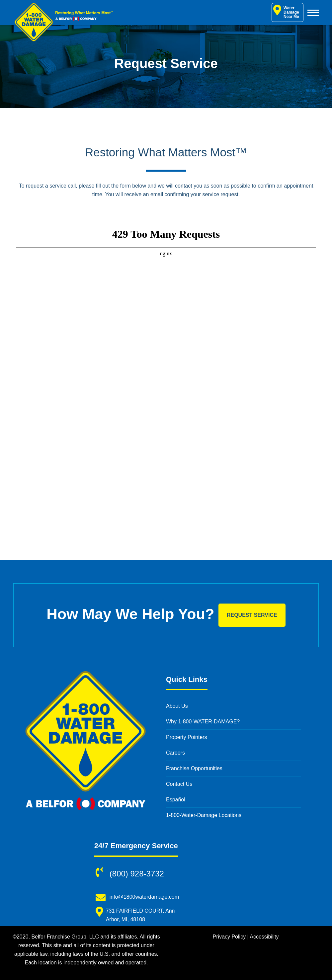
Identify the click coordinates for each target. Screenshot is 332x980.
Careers (175, 753)
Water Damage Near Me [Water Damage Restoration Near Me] (286, 12)
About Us (177, 706)
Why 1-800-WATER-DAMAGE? (203, 722)
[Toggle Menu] (313, 13)
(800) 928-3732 (137, 874)
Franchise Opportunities (194, 768)
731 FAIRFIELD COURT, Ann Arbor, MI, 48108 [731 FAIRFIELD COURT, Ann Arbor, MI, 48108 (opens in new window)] (140, 915)
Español (176, 800)
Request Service (252, 615)
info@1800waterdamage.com (144, 897)
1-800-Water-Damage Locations (204, 815)
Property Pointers (187, 737)
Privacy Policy (229, 937)
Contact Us (179, 784)
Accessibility (264, 937)
